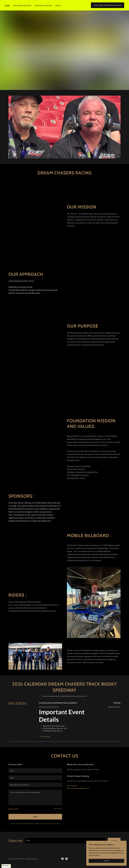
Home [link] (7, 5)
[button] (59, 6)
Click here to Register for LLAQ (108, 5)
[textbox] (35, 771)
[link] (62, 859)
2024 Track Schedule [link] (43, 5)
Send (35, 817)
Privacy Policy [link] (42, 824)
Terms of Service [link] (52, 824)
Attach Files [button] (14, 809)
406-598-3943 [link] (72, 786)
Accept (106, 861)
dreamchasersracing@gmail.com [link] (78, 788)
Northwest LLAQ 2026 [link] (22, 5)
